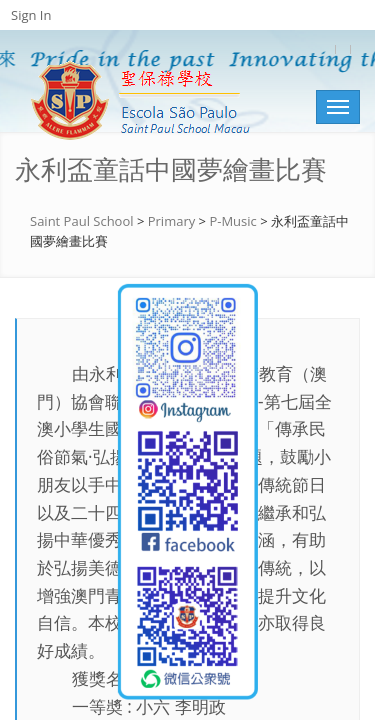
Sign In (31, 15)
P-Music (232, 221)
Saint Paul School (82, 221)
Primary (172, 221)
